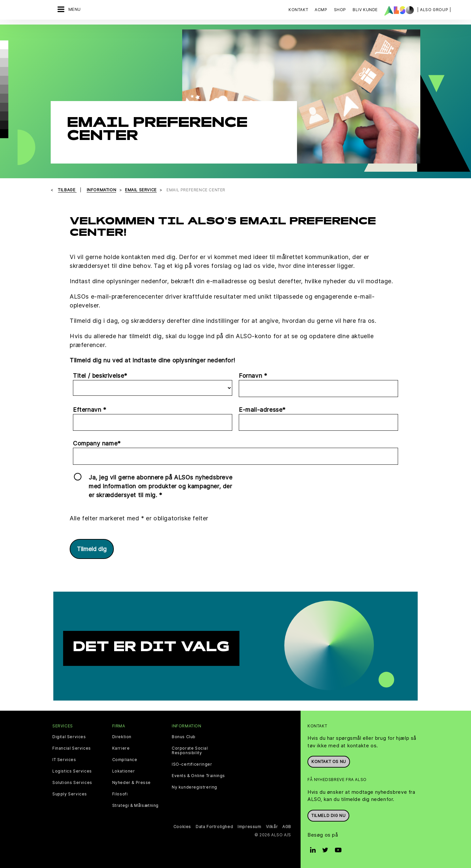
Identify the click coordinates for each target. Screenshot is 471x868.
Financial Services (72, 748)
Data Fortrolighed (214, 827)
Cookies (182, 827)
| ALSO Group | (434, 10)
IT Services (64, 760)
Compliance (125, 760)
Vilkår (272, 827)
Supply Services (70, 794)
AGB (287, 827)
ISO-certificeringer (192, 764)
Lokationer (124, 771)
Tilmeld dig (92, 549)
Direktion (122, 737)
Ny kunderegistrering (194, 787)
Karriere (121, 748)
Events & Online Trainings (198, 776)
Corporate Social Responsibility (190, 751)
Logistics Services (72, 771)
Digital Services (69, 737)
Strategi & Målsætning (136, 806)
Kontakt (298, 10)
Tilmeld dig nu (328, 816)
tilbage (67, 190)
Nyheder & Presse (132, 783)
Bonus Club (184, 737)
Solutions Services (72, 783)
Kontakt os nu (329, 762)
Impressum (249, 827)
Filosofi (120, 794)
